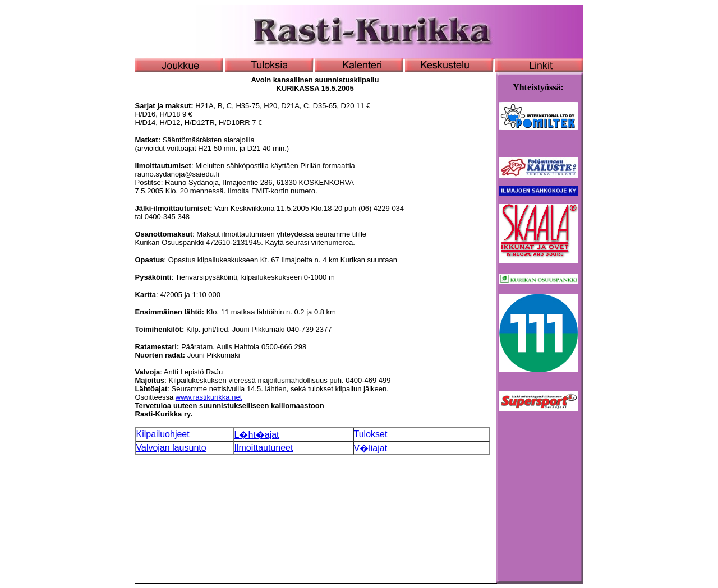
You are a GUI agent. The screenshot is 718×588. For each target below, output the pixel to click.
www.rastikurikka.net (209, 397)
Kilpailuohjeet (163, 434)
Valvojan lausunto (171, 448)
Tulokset (371, 434)
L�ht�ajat (257, 435)
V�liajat (371, 448)
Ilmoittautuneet (264, 448)
